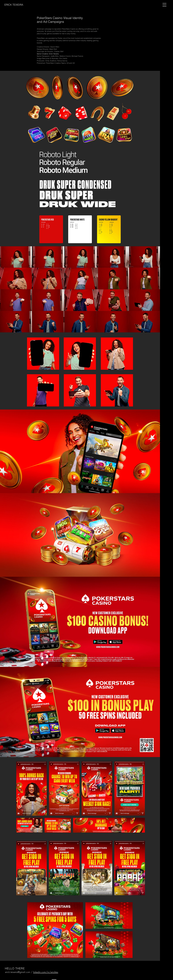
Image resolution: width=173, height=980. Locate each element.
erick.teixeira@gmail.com (18, 972)
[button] (164, 5)
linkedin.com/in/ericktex (46, 972)
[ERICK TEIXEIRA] (16, 5)
